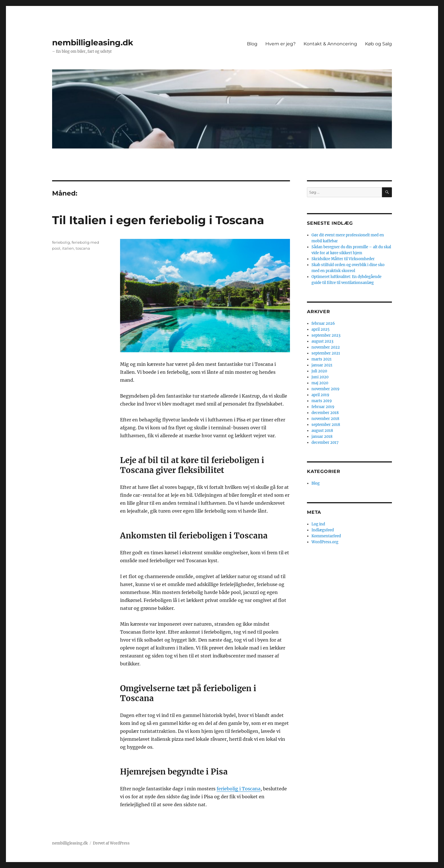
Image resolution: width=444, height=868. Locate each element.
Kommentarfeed (326, 536)
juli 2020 (319, 371)
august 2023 (322, 341)
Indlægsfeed (323, 530)
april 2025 (321, 329)
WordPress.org (325, 542)
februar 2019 (323, 407)
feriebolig (61, 242)
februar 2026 (323, 323)
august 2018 (322, 431)
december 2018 (325, 413)
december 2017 (325, 443)
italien (68, 248)
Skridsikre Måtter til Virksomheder (343, 259)
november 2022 (326, 347)
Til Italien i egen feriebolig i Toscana (158, 220)
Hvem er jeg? (280, 44)
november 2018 (325, 419)
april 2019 (320, 395)
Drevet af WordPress (111, 843)
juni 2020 (320, 377)
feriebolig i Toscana (239, 789)
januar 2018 (322, 437)
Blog (252, 44)
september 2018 (326, 425)
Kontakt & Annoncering (330, 44)
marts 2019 (322, 401)
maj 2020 (320, 383)
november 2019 (325, 389)
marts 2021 (322, 359)
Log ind (318, 524)
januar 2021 (322, 365)
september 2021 (326, 353)
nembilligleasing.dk (93, 43)
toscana (83, 248)
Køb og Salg (378, 44)
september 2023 (326, 335)
